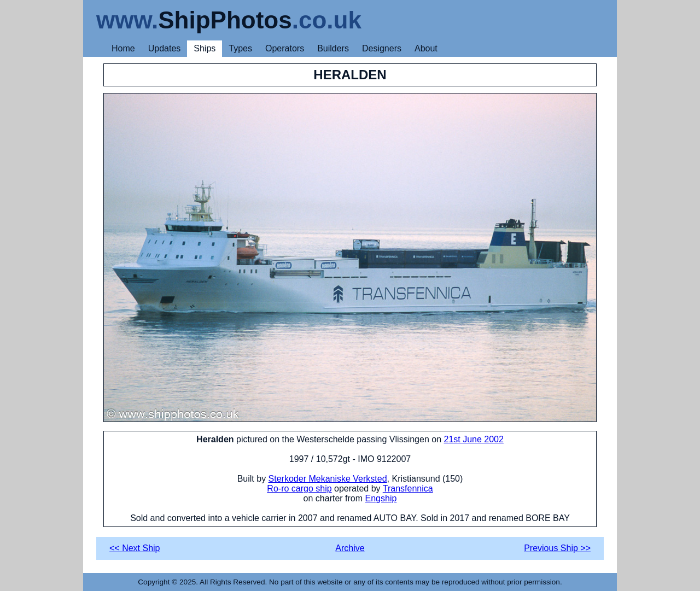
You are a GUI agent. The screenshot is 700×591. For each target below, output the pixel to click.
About (426, 48)
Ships (205, 48)
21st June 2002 (473, 439)
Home (123, 48)
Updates (165, 48)
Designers (382, 48)
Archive (350, 548)
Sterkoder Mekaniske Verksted (328, 479)
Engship (381, 498)
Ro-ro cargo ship (299, 488)
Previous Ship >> (557, 548)
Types (240, 48)
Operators (285, 48)
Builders (333, 48)
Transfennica (408, 488)
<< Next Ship (135, 548)
